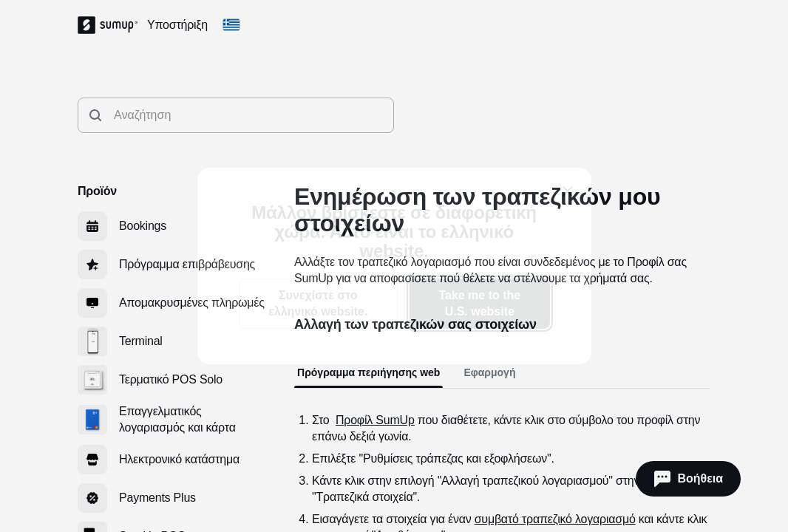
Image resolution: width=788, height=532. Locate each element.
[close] (568, 191)
